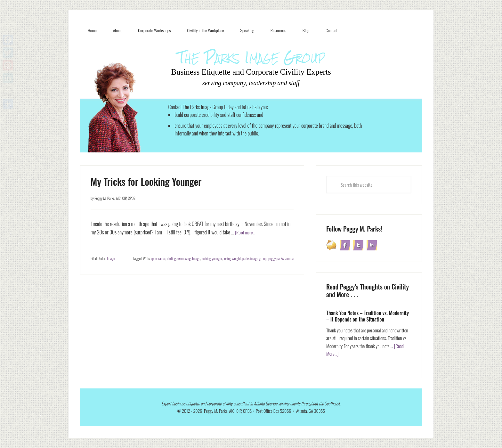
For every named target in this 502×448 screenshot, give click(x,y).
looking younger (212, 258)
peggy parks (276, 258)
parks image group (254, 258)
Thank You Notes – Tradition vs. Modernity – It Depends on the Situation (368, 316)
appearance (158, 258)
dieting (171, 258)
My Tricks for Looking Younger (146, 181)
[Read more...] (247, 232)
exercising (184, 258)
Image (111, 258)
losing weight (232, 258)
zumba (289, 258)
